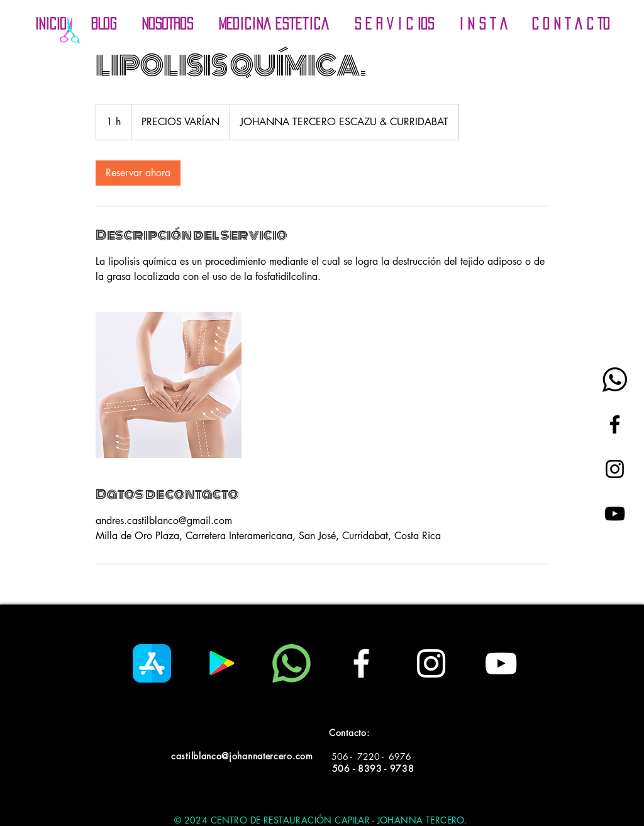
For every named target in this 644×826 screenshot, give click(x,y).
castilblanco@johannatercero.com (242, 756)
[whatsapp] (291, 663)
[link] (138, 173)
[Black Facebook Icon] (615, 424)
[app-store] (152, 663)
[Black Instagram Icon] (615, 469)
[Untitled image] (169, 385)
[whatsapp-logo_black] (615, 380)
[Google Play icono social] (222, 663)
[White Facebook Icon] (361, 663)
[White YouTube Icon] (501, 663)
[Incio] (70, 30)
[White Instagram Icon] (431, 663)
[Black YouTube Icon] (615, 514)
